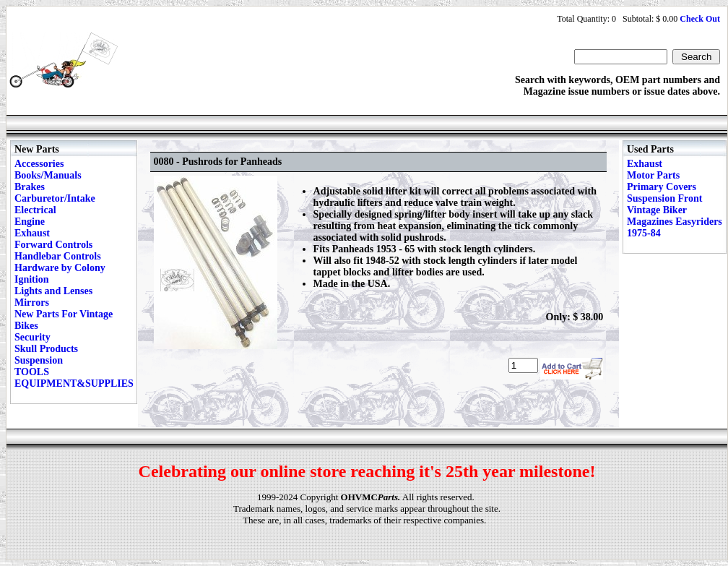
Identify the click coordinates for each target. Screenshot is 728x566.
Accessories (39, 164)
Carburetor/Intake (55, 198)
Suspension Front (664, 198)
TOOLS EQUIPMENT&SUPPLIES (74, 378)
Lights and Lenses (53, 291)
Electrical (35, 210)
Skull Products (46, 349)
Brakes (30, 187)
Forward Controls (53, 245)
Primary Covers (662, 187)
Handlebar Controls (58, 256)
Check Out (700, 19)
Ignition (31, 279)
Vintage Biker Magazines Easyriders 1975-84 (675, 222)
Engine (30, 222)
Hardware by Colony (60, 268)
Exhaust (32, 233)
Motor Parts (653, 175)
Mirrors (32, 303)
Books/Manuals (48, 175)
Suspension (39, 360)
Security (32, 337)
